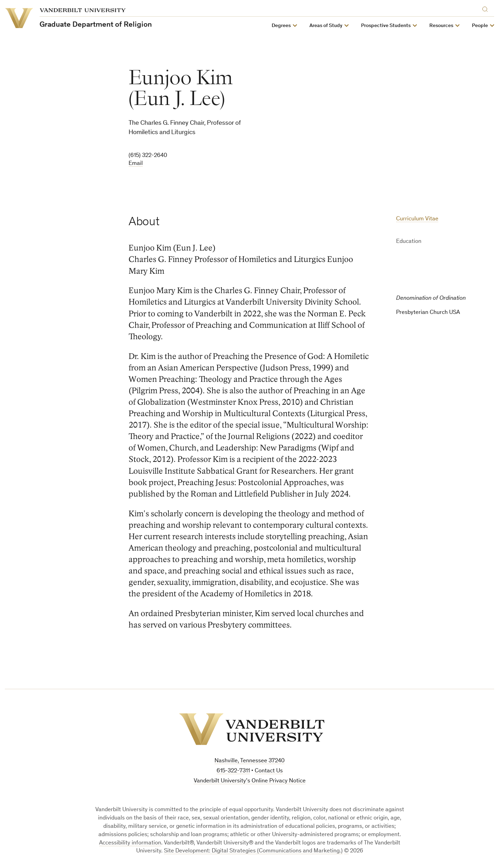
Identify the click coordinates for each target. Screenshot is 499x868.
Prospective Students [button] (386, 26)
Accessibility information (130, 843)
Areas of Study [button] (326, 26)
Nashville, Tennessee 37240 (249, 761)
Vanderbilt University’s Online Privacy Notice (250, 781)
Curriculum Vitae (417, 219)
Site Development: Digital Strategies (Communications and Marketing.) (253, 851)
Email (136, 164)
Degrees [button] (281, 26)
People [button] (480, 26)
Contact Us (269, 771)
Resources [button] (441, 26)
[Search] (487, 8)
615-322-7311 (233, 771)
